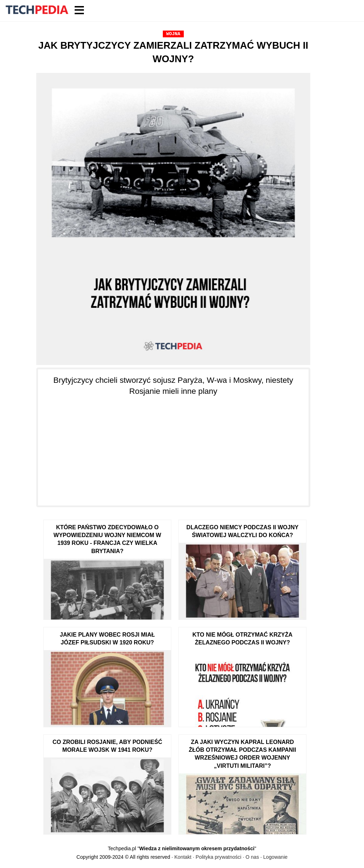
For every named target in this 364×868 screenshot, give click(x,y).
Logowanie (275, 857)
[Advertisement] (173, 447)
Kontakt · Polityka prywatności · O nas (216, 857)
